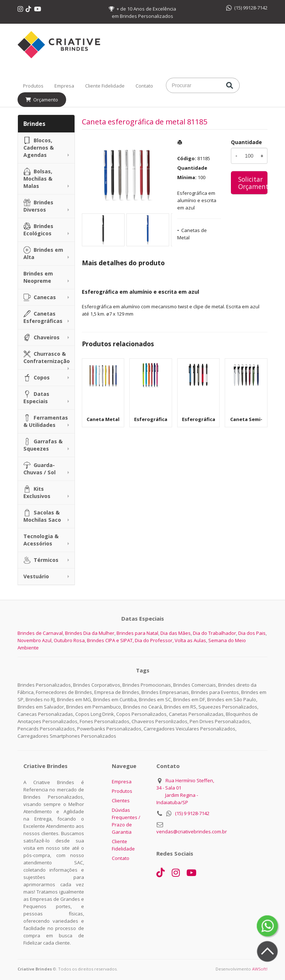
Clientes (121, 800)
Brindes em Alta (43, 253)
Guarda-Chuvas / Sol (39, 469)
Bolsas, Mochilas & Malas (38, 179)
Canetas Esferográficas (43, 317)
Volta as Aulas (190, 640)
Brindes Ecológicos (38, 230)
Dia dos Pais (252, 633)
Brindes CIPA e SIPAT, (110, 640)
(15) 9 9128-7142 (192, 813)
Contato (144, 86)
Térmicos (41, 560)
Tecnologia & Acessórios (41, 540)
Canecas (40, 297)
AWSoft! (260, 969)
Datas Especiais (36, 398)
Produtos (33, 86)
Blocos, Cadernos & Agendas (39, 148)
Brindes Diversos (38, 206)
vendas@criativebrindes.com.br (192, 832)
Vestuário (36, 576)
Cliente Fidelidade (105, 86)
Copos (37, 378)
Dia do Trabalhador (214, 633)
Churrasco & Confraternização (47, 357)
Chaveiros (41, 337)
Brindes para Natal (137, 633)
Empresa (64, 86)
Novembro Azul (35, 640)
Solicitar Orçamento (253, 183)
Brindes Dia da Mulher (90, 633)
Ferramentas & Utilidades (46, 421)
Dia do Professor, (154, 640)
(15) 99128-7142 (247, 8)
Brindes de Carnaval (40, 633)
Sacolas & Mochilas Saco (42, 516)
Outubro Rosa (69, 640)
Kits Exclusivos (37, 492)
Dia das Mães (176, 633)
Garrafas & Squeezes (43, 445)
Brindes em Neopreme (38, 277)
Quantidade (246, 142)
